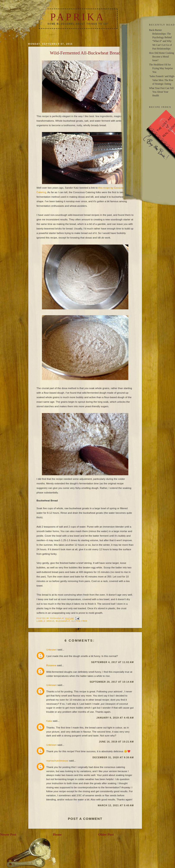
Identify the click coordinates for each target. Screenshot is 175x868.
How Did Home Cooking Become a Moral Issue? (161, 57)
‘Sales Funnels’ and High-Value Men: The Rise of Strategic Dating (162, 80)
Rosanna (51, 665)
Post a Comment (85, 819)
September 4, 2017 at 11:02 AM (112, 662)
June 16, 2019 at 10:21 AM (116, 742)
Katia (49, 721)
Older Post (106, 834)
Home (57, 834)
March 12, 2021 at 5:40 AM (116, 805)
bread (51, 621)
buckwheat (63, 621)
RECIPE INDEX (160, 107)
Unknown (52, 649)
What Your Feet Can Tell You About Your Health (161, 92)
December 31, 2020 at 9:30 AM (113, 757)
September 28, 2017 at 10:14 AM (112, 682)
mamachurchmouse (57, 761)
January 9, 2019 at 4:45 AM (115, 718)
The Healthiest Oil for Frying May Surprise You (161, 68)
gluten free (79, 621)
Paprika (78, 17)
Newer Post (8, 834)
